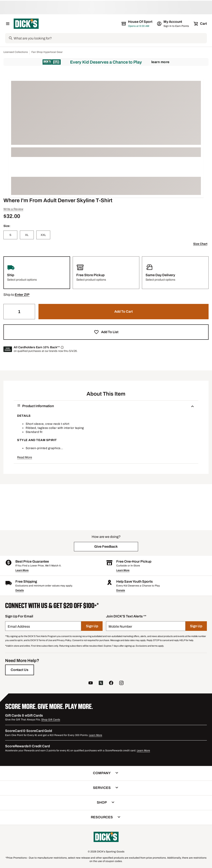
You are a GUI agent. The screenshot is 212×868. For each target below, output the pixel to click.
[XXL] (43, 235)
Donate (121, 590)
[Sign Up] (92, 626)
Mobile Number (120, 626)
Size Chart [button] (200, 244)
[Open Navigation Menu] (8, 24)
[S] (10, 235)
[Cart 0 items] (200, 24)
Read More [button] (25, 457)
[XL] (27, 235)
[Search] (110, 38)
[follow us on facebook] (111, 683)
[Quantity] (19, 312)
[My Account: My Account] (173, 24)
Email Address (19, 626)
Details (20, 590)
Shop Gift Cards (51, 720)
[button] (22, 295)
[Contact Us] (20, 670)
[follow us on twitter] (101, 683)
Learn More (160, 62)
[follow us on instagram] (121, 683)
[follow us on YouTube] (91, 683)
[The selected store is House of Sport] (137, 24)
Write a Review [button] (13, 209)
